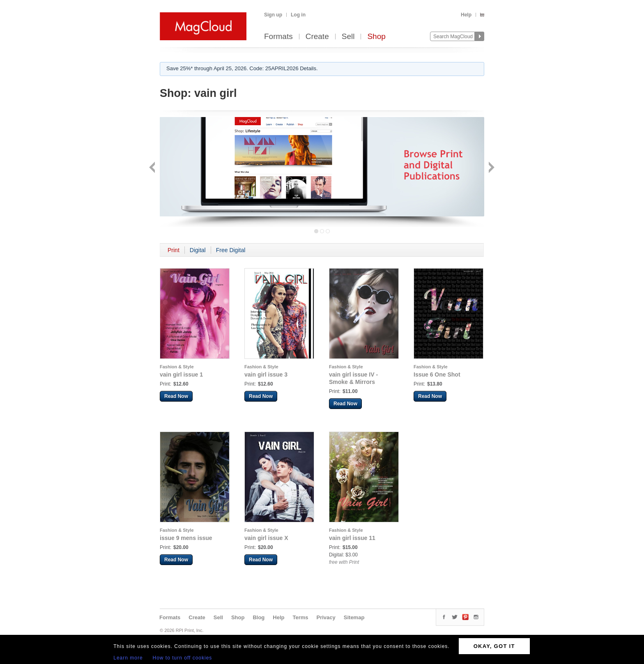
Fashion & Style (177, 367)
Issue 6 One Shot (437, 375)
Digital (198, 250)
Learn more (128, 658)
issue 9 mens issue (186, 538)
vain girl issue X (266, 538)
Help (466, 15)
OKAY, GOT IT (494, 646)
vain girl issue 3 (266, 375)
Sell (348, 37)
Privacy (326, 617)
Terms (300, 617)
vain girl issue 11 (352, 538)
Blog (259, 617)
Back (153, 168)
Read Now (176, 396)
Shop (376, 37)
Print (174, 250)
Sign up (273, 15)
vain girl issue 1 (181, 375)
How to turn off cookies (183, 658)
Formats (278, 37)
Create (317, 37)
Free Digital (231, 250)
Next (491, 168)
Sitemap (354, 617)
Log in (298, 15)
